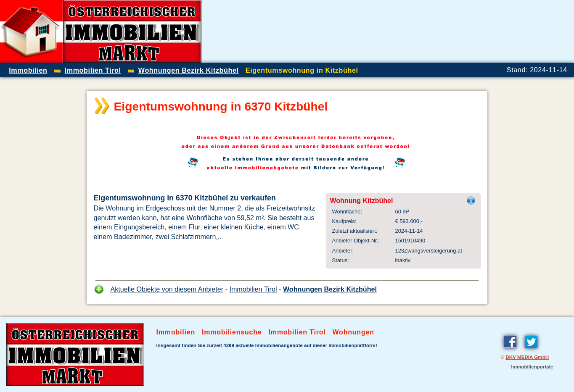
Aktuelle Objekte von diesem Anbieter (167, 289)
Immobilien (176, 332)
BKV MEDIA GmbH (527, 357)
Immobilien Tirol (253, 289)
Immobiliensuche (232, 332)
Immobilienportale (532, 367)
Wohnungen (353, 332)
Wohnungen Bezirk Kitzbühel (330, 289)
